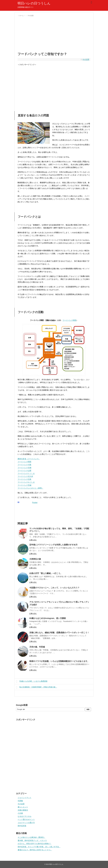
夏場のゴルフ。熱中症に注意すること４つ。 (35, 850)
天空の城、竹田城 (37, 647)
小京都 (20, 813)
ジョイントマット (25, 798)
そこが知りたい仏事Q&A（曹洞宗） (31, 837)
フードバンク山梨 (24, 471)
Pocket (35, 503)
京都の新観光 (23, 810)
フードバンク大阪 (24, 465)
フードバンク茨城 (24, 485)
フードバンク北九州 (25, 476)
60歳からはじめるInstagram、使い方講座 (48, 618)
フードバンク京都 (24, 468)
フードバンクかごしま (26, 482)
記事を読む (33, 540)
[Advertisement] (54, 34)
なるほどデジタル (25, 816)
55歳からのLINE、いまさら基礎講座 (32, 681)
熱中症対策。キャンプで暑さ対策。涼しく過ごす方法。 (39, 847)
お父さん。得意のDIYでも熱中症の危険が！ (35, 844)
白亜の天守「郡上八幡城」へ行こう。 (46, 573)
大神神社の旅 (35, 559)
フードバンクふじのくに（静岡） (30, 488)
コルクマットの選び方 (26, 823)
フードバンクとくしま (26, 473)
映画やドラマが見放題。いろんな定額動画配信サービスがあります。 (59, 661)
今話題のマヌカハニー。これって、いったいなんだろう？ (54, 588)
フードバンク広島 (24, 479)
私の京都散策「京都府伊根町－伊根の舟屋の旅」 (37, 687)
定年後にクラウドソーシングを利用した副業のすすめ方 (53, 545)
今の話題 (86, 59)
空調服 (20, 801)
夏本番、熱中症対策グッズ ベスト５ (32, 840)
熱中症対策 (22, 826)
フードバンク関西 (69, 320)
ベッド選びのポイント (26, 819)
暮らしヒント (23, 807)
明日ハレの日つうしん (34, 3)
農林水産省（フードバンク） (29, 459)
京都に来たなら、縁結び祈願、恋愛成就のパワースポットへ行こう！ (59, 633)
